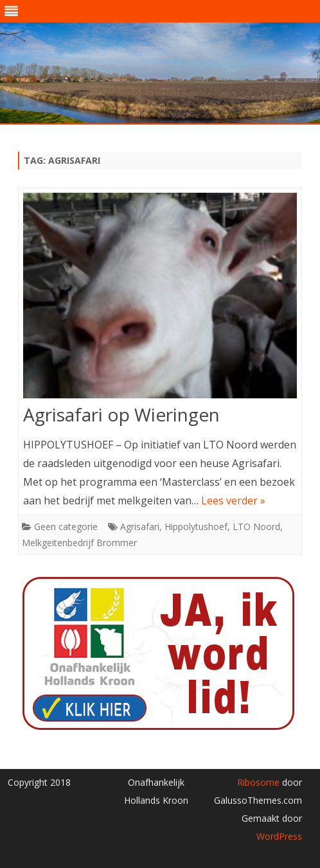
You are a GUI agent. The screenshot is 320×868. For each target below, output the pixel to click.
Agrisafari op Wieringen (121, 414)
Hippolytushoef (196, 527)
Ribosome (258, 782)
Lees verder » (233, 500)
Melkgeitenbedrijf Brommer (79, 543)
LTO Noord (256, 527)
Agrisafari (140, 527)
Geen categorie (66, 527)
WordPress (279, 836)
